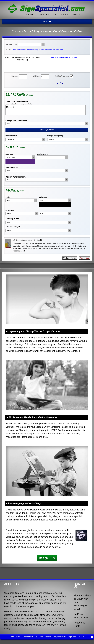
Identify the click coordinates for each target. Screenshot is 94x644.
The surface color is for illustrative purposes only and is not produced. (37, 50)
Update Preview (70, 258)
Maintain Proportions (62, 76)
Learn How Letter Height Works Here (64, 57)
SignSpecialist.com (76, 637)
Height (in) (14, 76)
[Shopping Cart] (92, 637)
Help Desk (39, 637)
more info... (73, 351)
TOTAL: (59, 83)
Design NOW (47, 558)
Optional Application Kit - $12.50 (29, 240)
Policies (48, 637)
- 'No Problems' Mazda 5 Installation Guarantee (32, 417)
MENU (47, 22)
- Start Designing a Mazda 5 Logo (23, 503)
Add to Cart (85, 258)
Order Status (15, 637)
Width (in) (36, 76)
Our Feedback (27, 637)
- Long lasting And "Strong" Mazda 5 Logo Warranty (33, 331)
